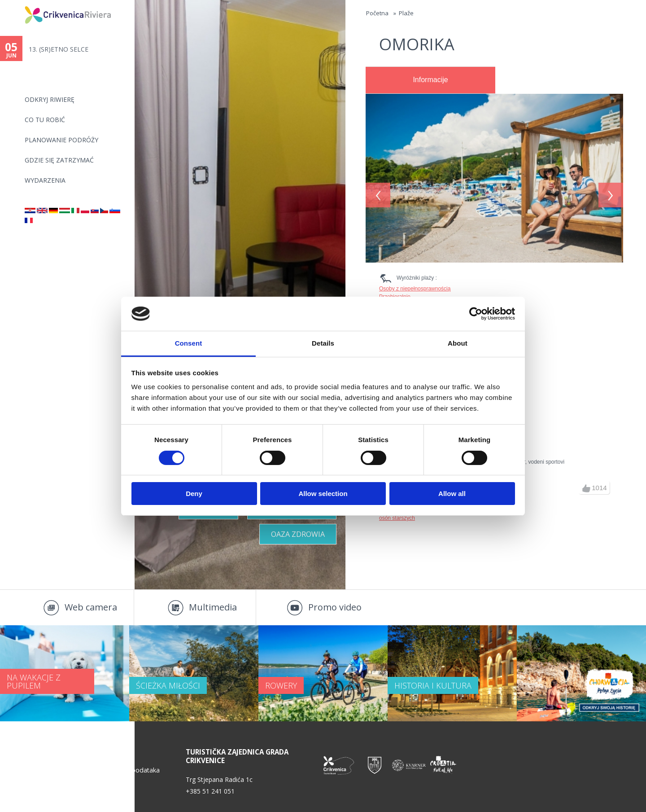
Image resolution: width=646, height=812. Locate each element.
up (586, 488)
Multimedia (213, 607)
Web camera (91, 607)
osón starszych (397, 518)
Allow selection (323, 494)
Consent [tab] (189, 343)
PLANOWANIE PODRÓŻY (61, 140)
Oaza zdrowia (298, 534)
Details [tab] (323, 343)
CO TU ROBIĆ (45, 120)
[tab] (430, 80)
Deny (194, 494)
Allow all (452, 494)
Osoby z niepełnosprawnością (415, 289)
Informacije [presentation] (430, 80)
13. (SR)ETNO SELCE (59, 49)
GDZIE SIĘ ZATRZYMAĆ (59, 160)
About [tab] (458, 343)
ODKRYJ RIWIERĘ (50, 99)
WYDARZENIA (45, 180)
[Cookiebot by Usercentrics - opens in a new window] (476, 314)
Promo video (335, 607)
